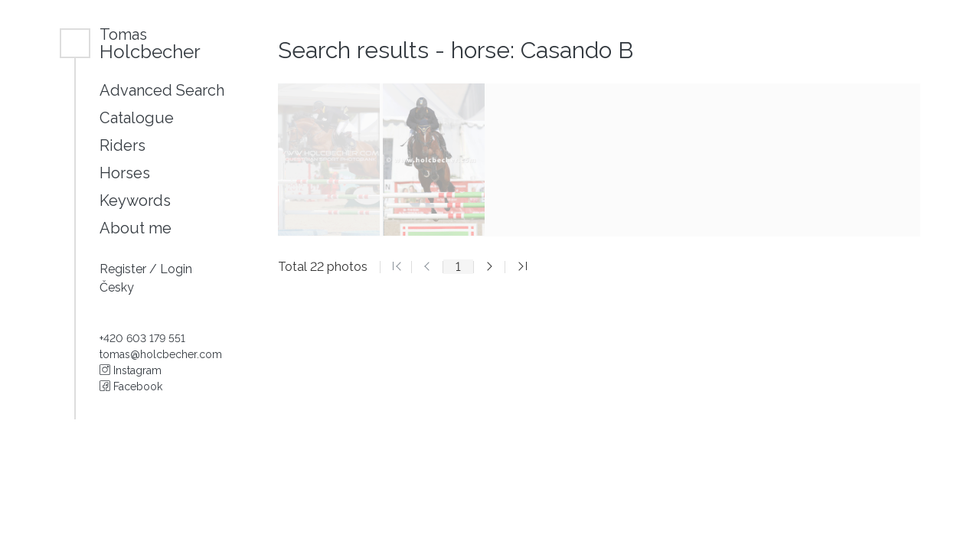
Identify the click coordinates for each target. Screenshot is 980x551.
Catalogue (137, 118)
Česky (117, 287)
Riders (122, 145)
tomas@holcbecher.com (161, 354)
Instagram (131, 370)
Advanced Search (162, 90)
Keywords (135, 201)
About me (136, 228)
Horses (125, 173)
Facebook (131, 386)
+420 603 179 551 (142, 338)
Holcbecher (150, 43)
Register (124, 269)
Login (176, 269)
